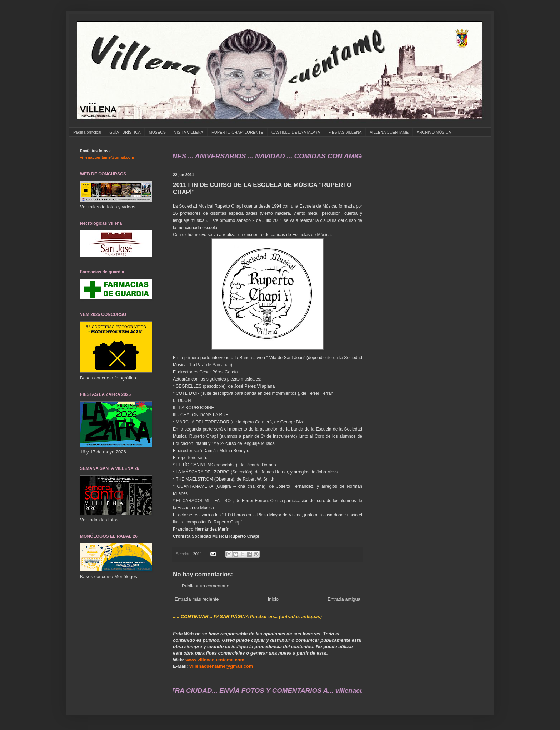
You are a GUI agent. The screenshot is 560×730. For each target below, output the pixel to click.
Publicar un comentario (206, 586)
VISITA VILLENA (189, 132)
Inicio (273, 599)
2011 (197, 554)
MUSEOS (157, 132)
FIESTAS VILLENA (345, 132)
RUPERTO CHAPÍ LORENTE (237, 132)
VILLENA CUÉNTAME (389, 132)
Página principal (87, 132)
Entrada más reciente (197, 599)
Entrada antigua (344, 599)
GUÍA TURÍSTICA (125, 132)
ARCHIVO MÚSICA (434, 132)
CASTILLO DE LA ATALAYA (296, 132)
